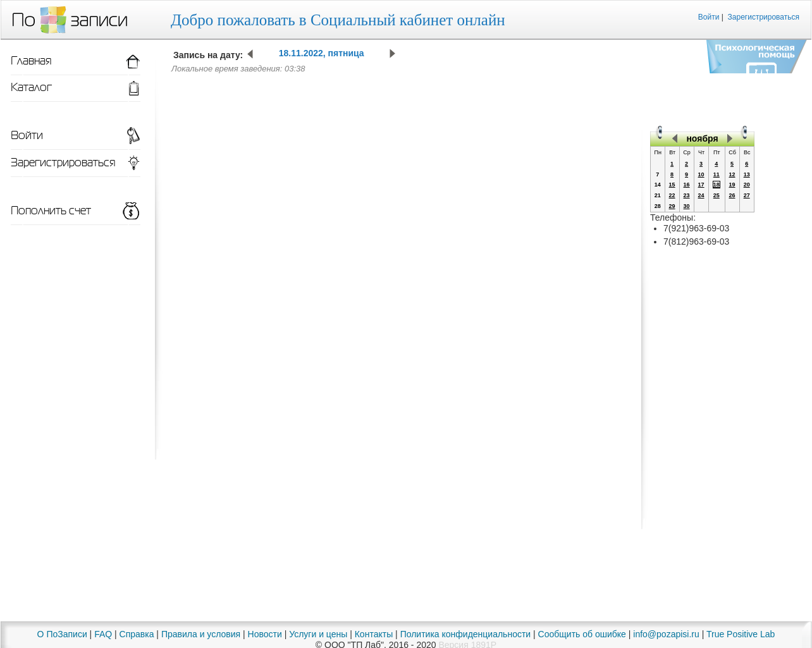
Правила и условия (201, 634)
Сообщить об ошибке (582, 634)
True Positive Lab (741, 634)
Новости (265, 634)
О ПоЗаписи (62, 634)
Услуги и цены (318, 634)
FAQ (103, 634)
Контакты (374, 634)
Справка (137, 634)
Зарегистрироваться (764, 17)
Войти (709, 17)
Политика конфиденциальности (466, 634)
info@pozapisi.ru (666, 634)
